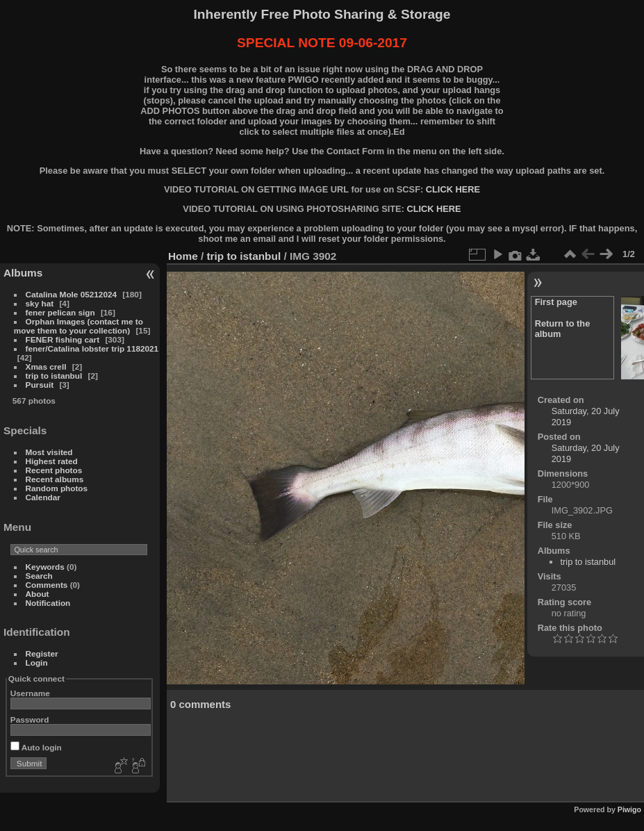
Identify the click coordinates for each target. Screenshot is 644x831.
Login (37, 663)
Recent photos (54, 470)
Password (30, 719)
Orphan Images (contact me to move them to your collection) (79, 326)
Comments (47, 585)
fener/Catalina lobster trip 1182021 (92, 348)
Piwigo (629, 809)
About (38, 594)
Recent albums (55, 479)
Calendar (43, 497)
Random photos (57, 488)
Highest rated (52, 461)
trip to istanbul (54, 376)
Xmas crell (46, 367)
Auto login (36, 747)
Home (183, 256)
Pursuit (40, 385)
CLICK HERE (453, 189)
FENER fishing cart (63, 339)
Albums (23, 273)
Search (39, 576)
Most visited (49, 452)
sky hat (40, 303)
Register (42, 653)
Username (30, 693)
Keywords (45, 567)
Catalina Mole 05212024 (71, 294)
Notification (48, 603)
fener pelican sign (60, 312)
